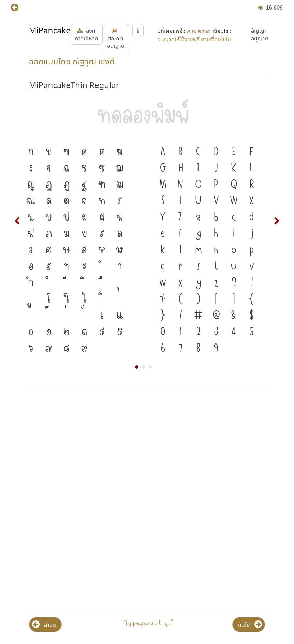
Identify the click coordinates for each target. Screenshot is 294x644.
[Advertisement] (147, 448)
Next (277, 221)
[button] (20, 8)
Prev (17, 221)
